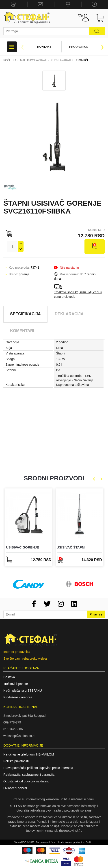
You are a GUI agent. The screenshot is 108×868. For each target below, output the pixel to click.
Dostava (9, 677)
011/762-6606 (13, 729)
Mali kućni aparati (34, 60)
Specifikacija (25, 314)
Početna (10, 60)
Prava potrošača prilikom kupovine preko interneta (38, 768)
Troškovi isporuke (16, 684)
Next (102, 47)
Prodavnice (79, 47)
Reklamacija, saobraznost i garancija (29, 775)
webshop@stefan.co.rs (19, 736)
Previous (22, 47)
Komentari (22, 331)
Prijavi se (96, 614)
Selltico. (90, 842)
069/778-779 (12, 722)
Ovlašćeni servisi (15, 788)
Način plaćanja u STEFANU (23, 691)
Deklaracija (69, 314)
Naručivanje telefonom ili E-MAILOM (29, 754)
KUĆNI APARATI (61, 60)
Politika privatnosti (16, 761)
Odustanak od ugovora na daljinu (26, 781)
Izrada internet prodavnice (71, 842)
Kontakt (44, 47)
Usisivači (81, 60)
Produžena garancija (18, 697)
